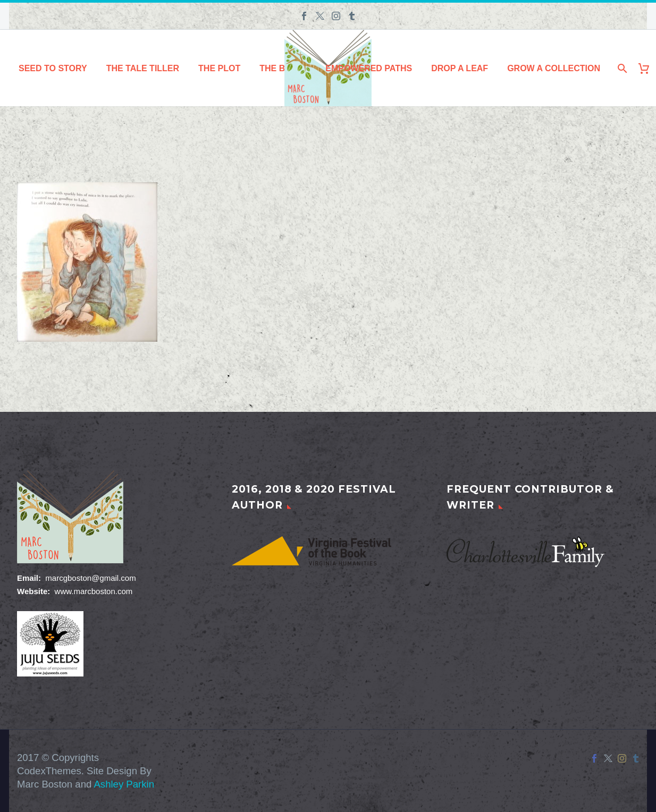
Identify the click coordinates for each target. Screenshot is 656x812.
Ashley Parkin (124, 784)
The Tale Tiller (143, 68)
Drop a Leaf (460, 68)
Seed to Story (53, 68)
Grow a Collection (554, 68)
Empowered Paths (369, 68)
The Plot (219, 68)
